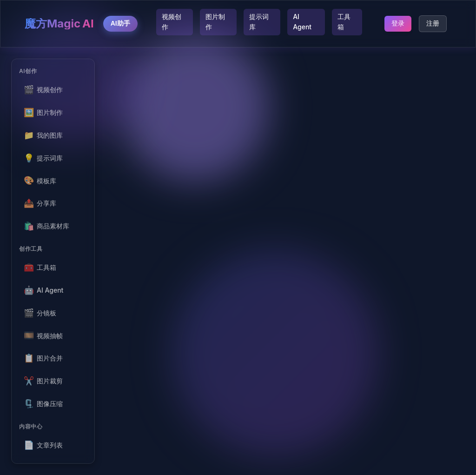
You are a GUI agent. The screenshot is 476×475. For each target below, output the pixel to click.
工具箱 (344, 22)
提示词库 (259, 22)
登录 (398, 23)
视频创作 (172, 22)
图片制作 (215, 22)
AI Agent (302, 22)
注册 (433, 23)
